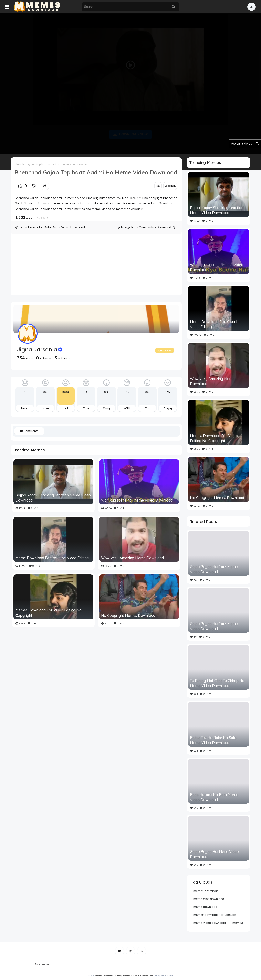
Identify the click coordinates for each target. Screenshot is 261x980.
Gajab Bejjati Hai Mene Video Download (145, 227)
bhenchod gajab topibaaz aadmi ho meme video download (53, 164)
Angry (168, 408)
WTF (127, 408)
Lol (66, 408)
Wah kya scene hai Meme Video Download (137, 500)
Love (45, 408)
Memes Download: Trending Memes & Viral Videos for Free (124, 976)
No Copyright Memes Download (128, 615)
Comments (29, 431)
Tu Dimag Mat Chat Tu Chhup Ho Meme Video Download (217, 683)
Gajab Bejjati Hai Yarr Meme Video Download (214, 569)
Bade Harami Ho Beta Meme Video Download (50, 227)
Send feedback (43, 964)
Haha (25, 408)
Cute (86, 408)
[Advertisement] (130, 83)
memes (238, 923)
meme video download (210, 923)
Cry (147, 408)
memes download (206, 891)
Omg (106, 408)
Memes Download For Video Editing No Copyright (49, 613)
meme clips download (209, 899)
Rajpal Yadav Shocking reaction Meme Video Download (53, 498)
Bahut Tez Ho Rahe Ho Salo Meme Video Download (213, 740)
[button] (252, 7)
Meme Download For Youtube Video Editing (52, 558)
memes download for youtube (215, 915)
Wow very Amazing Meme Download (132, 558)
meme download (205, 907)
